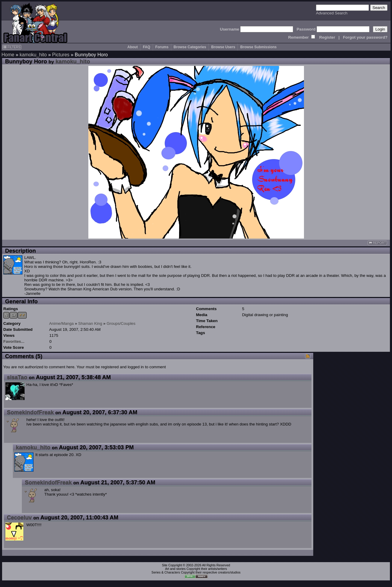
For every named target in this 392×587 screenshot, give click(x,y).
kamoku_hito (33, 55)
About (133, 47)
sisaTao (17, 377)
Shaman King (90, 323)
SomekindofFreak (30, 412)
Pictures (61, 55)
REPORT (377, 243)
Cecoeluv (19, 517)
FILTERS (12, 47)
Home (8, 55)
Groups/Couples (121, 323)
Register (327, 37)
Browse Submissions (258, 47)
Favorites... (14, 341)
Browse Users (223, 47)
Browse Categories (190, 47)
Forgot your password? (365, 37)
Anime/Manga (61, 323)
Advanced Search (332, 13)
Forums (162, 47)
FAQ (147, 47)
